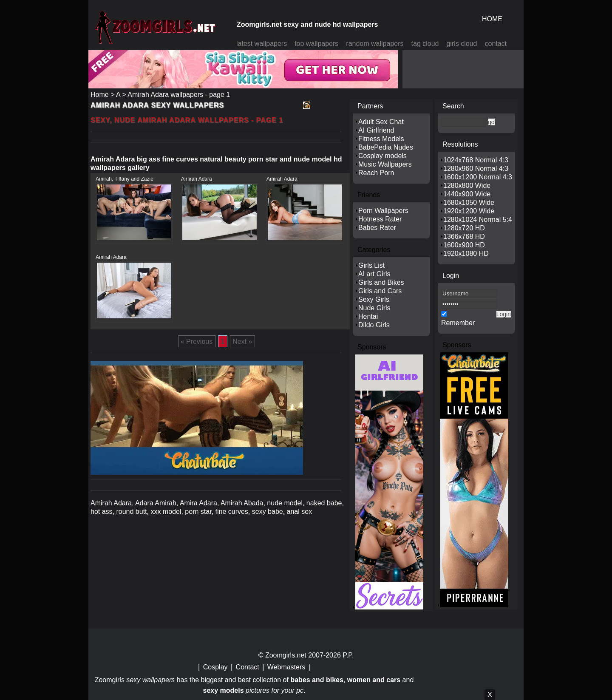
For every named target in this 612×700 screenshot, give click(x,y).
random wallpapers (375, 44)
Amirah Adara (197, 179)
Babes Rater (377, 228)
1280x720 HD (464, 228)
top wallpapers (316, 44)
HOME (492, 19)
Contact (248, 667)
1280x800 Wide (467, 186)
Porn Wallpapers (383, 211)
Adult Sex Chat (381, 122)
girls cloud (462, 44)
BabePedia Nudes (386, 147)
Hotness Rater (380, 219)
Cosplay (215, 667)
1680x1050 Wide (469, 203)
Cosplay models (382, 156)
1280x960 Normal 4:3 (476, 169)
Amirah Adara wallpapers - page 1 (179, 95)
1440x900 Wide (467, 194)
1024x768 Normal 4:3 (476, 160)
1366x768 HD (464, 237)
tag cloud (425, 44)
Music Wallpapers (385, 164)
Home (100, 95)
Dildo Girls (374, 325)
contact (496, 44)
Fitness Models (381, 139)
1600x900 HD (464, 245)
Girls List (371, 265)
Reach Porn (376, 173)
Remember (458, 323)
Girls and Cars (380, 291)
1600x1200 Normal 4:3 (478, 177)
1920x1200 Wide (469, 211)
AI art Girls (374, 274)
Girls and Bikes (381, 282)
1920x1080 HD (466, 254)
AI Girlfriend (376, 130)
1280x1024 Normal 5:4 (478, 220)
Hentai (368, 316)
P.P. (348, 655)
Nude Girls (374, 308)
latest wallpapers (262, 44)
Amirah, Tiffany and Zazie (125, 179)
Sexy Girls (374, 299)
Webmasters (286, 667)
